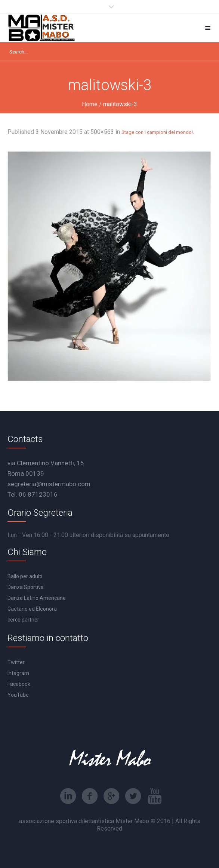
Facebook (19, 684)
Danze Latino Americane (37, 598)
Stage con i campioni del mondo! (157, 132)
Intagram (18, 673)
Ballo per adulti (25, 576)
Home (90, 104)
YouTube (18, 695)
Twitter (16, 662)
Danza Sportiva (26, 587)
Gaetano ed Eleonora (32, 609)
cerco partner (23, 620)
